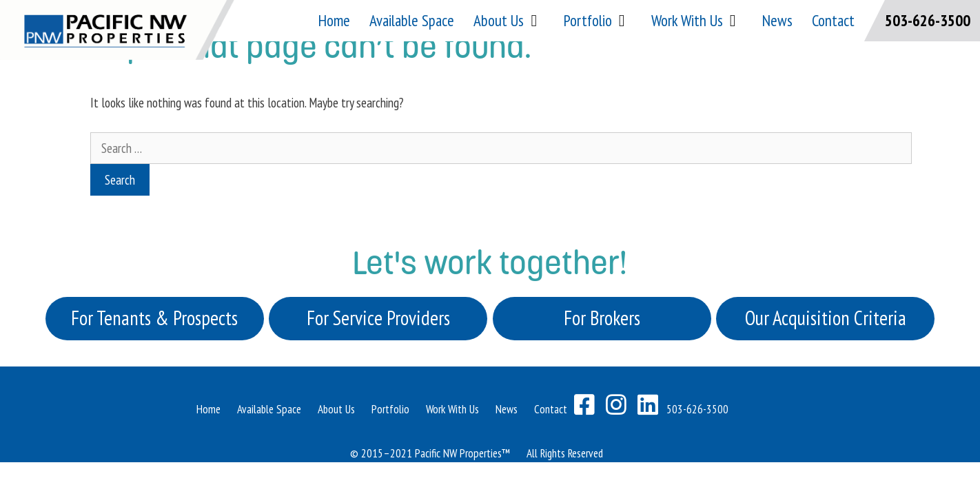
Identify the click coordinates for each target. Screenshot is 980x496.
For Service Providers (378, 318)
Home (334, 20)
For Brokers (602, 318)
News (777, 20)
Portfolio (598, 21)
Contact (833, 20)
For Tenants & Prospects (154, 318)
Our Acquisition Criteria (826, 318)
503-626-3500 (928, 20)
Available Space (412, 20)
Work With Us (697, 21)
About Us (509, 21)
